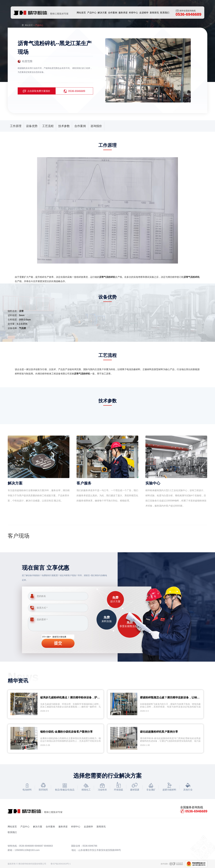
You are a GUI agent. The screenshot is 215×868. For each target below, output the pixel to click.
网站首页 (29, 25)
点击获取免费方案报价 (36, 91)
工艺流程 (48, 126)
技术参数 (64, 126)
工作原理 (16, 126)
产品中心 (25, 827)
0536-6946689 (74, 91)
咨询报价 (96, 126)
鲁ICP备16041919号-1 (61, 864)
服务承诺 (63, 827)
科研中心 (76, 827)
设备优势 (32, 126)
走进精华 (88, 827)
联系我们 (12, 832)
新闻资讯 (101, 827)
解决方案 (38, 827)
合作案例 (80, 126)
